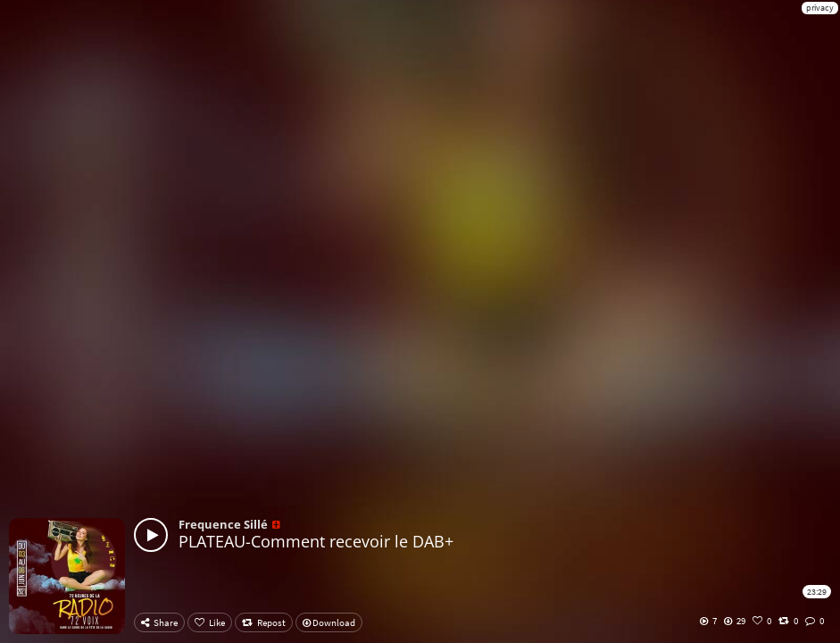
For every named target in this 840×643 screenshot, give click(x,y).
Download (329, 622)
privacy (820, 8)
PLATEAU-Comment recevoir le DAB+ (316, 541)
